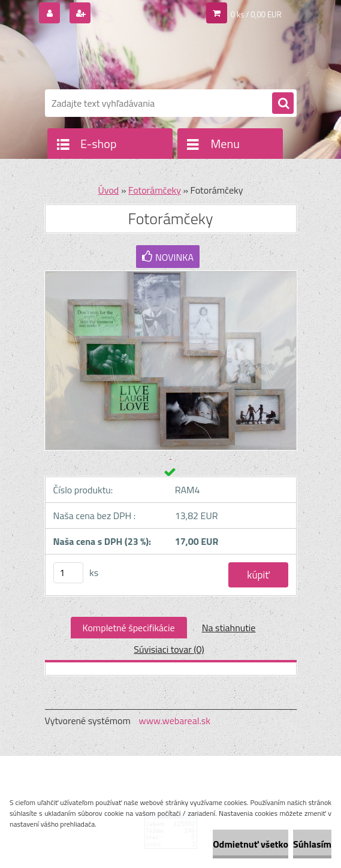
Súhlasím (312, 844)
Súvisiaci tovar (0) (169, 649)
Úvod (109, 190)
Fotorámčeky (155, 190)
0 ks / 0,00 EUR (256, 14)
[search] (283, 104)
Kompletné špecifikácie (129, 628)
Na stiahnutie (229, 628)
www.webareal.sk (174, 721)
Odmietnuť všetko (251, 844)
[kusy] (68, 573)
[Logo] (127, 58)
